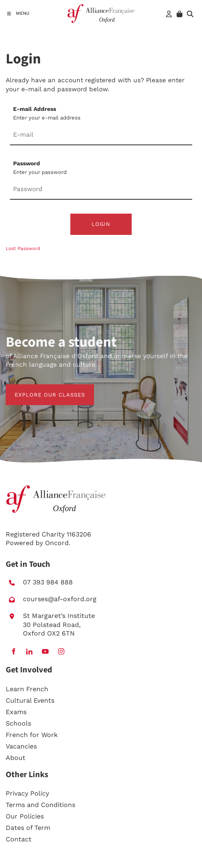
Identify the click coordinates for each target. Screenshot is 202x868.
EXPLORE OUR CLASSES (41, 389)
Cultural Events (30, 700)
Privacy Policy (27, 793)
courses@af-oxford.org (60, 599)
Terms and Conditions (40, 805)
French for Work (32, 735)
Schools (18, 723)
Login (101, 224)
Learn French (27, 689)
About (16, 758)
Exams (16, 712)
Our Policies (25, 816)
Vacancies (21, 746)
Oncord (57, 543)
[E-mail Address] (101, 135)
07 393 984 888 (48, 582)
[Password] (101, 190)
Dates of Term (28, 828)
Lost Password (23, 248)
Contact (19, 839)
